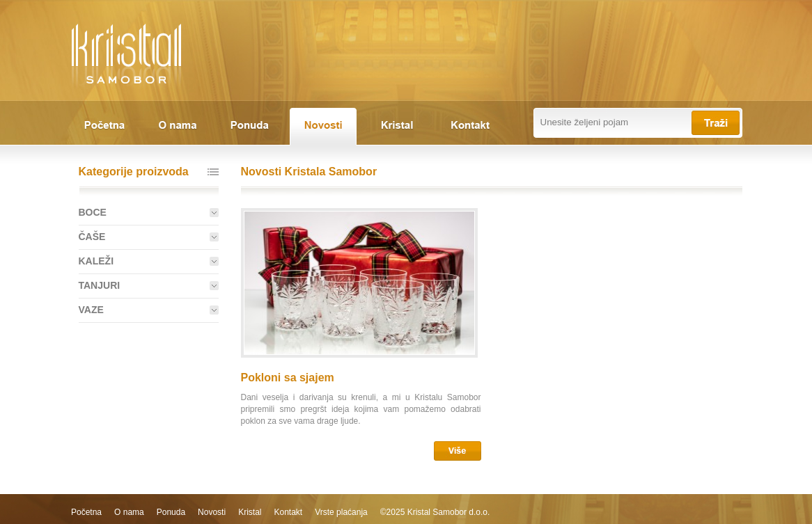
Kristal (250, 512)
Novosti (212, 512)
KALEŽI (96, 261)
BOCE (93, 212)
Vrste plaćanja (341, 512)
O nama (129, 512)
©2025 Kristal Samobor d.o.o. (435, 512)
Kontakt (288, 512)
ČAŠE (92, 237)
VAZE (91, 310)
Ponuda (171, 512)
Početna (86, 512)
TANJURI (100, 285)
